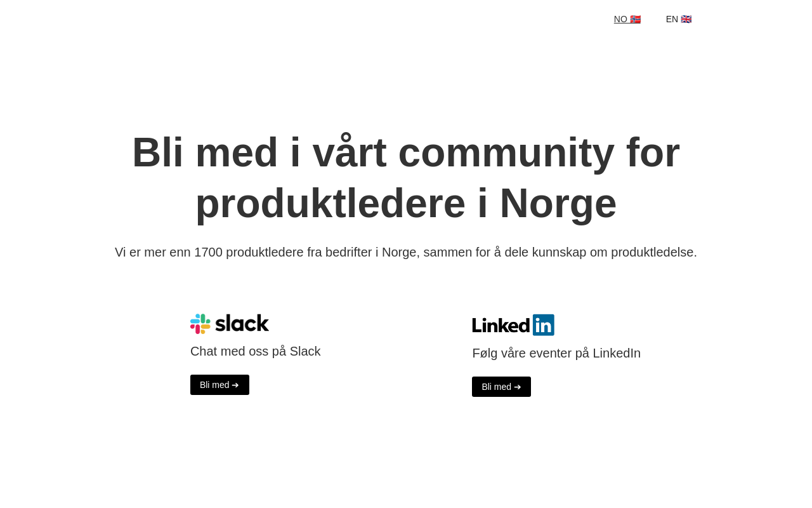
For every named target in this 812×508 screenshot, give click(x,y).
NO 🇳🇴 (627, 19)
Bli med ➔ (220, 385)
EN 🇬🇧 (679, 19)
